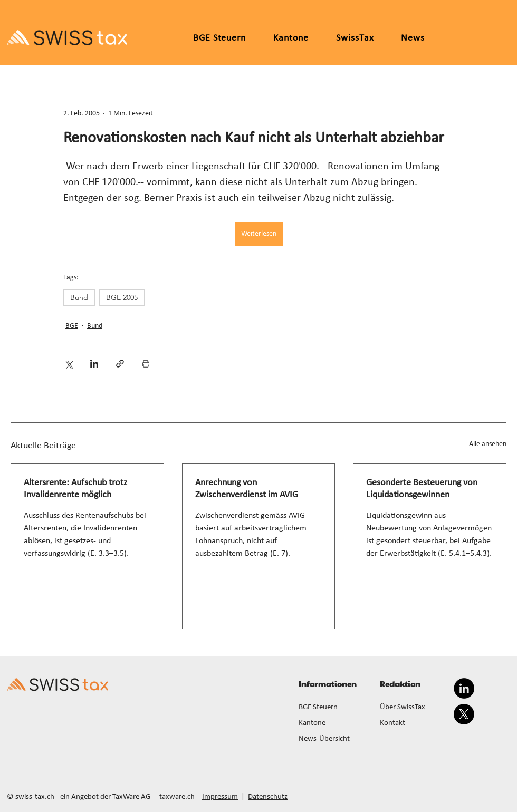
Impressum (220, 797)
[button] (291, 38)
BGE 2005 (122, 297)
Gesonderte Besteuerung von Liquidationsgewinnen (422, 489)
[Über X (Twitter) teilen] (68, 364)
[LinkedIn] (464, 688)
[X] (464, 714)
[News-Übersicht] (333, 739)
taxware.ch (177, 797)
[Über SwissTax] (414, 708)
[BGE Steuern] (333, 708)
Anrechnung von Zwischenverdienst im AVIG (247, 489)
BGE (72, 326)
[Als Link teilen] (120, 364)
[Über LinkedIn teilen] (94, 364)
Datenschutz (268, 797)
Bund (79, 297)
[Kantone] (333, 723)
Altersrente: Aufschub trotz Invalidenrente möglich (75, 489)
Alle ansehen (488, 444)
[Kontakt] (414, 723)
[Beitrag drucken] (146, 364)
